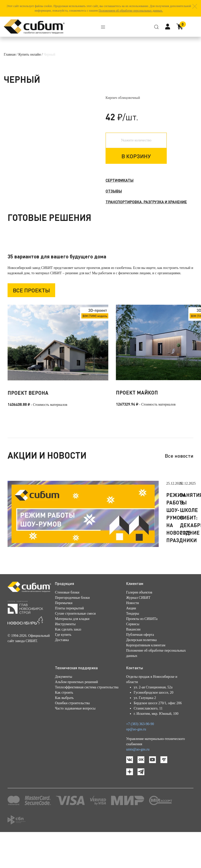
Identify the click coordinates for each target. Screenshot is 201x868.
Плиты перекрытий (69, 644)
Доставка (62, 676)
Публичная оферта (140, 671)
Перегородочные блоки (72, 634)
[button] (195, 6)
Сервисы (133, 660)
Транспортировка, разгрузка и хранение (146, 202)
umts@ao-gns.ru (138, 785)
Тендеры (133, 649)
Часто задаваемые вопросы (75, 744)
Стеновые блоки (67, 628)
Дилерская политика (141, 676)
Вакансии (133, 665)
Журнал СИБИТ (138, 634)
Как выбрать (64, 734)
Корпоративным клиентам (146, 681)
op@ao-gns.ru (136, 765)
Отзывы (114, 191)
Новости (133, 639)
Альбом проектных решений (76, 718)
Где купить (63, 671)
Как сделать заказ (68, 665)
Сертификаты (120, 180)
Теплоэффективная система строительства (87, 723)
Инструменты (65, 660)
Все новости (179, 492)
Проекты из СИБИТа (142, 655)
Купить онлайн (30, 54)
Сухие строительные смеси (75, 649)
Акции (131, 644)
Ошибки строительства (72, 739)
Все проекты (31, 326)
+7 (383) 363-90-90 (140, 760)
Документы (63, 713)
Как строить (64, 728)
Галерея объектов (139, 628)
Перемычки (64, 639)
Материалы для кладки (72, 655)
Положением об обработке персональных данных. (131, 11)
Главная (10, 54)
